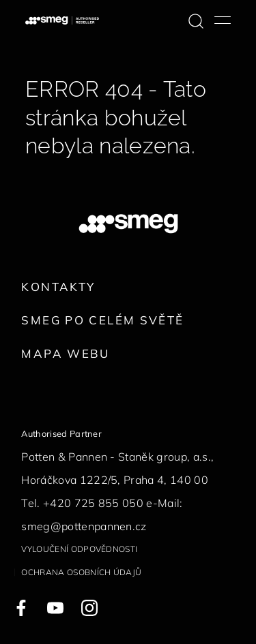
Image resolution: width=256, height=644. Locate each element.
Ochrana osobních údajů (81, 572)
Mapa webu (65, 353)
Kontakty (58, 287)
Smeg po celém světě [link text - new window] (102, 320)
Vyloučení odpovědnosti (79, 549)
